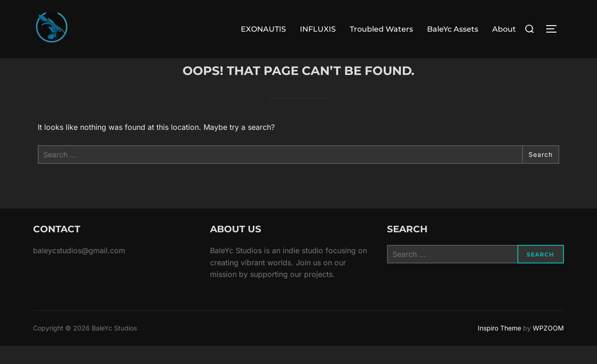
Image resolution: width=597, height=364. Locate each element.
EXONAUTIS (263, 29)
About (504, 29)
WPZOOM (548, 346)
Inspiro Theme (499, 346)
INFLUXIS (318, 29)
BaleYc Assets (453, 29)
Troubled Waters (381, 29)
